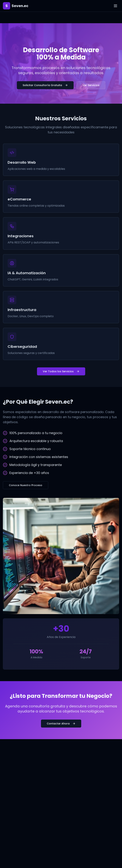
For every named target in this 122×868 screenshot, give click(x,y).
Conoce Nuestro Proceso (26, 485)
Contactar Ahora (61, 724)
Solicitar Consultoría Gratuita (45, 85)
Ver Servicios (91, 85)
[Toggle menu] (115, 6)
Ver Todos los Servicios (61, 371)
